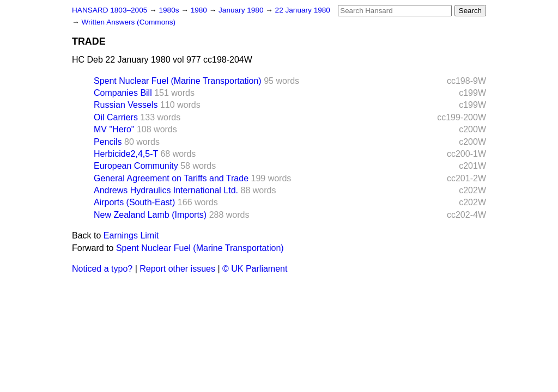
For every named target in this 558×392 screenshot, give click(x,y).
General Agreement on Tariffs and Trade (171, 178)
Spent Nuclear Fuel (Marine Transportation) (178, 81)
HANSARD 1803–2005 (110, 10)
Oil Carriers (116, 117)
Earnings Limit (131, 235)
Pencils (108, 142)
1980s (170, 10)
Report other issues (177, 269)
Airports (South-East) (134, 202)
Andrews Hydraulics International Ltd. (166, 190)
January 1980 (242, 10)
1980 (200, 10)
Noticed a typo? (102, 269)
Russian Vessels (126, 105)
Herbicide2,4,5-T (126, 154)
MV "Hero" (114, 129)
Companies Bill (123, 93)
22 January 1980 (303, 10)
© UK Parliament (255, 269)
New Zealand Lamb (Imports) (150, 215)
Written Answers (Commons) (128, 22)
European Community (136, 166)
